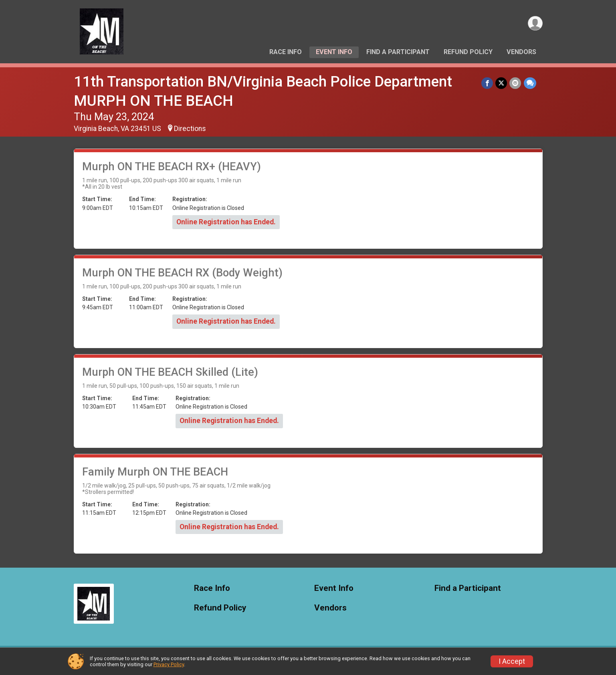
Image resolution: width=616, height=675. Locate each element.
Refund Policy (468, 52)
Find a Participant (398, 52)
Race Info (286, 52)
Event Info (334, 52)
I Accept (512, 661)
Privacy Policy (169, 664)
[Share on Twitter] (502, 83)
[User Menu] (535, 23)
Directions (190, 129)
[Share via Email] (516, 83)
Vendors (521, 52)
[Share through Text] (530, 83)
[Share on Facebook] (488, 83)
